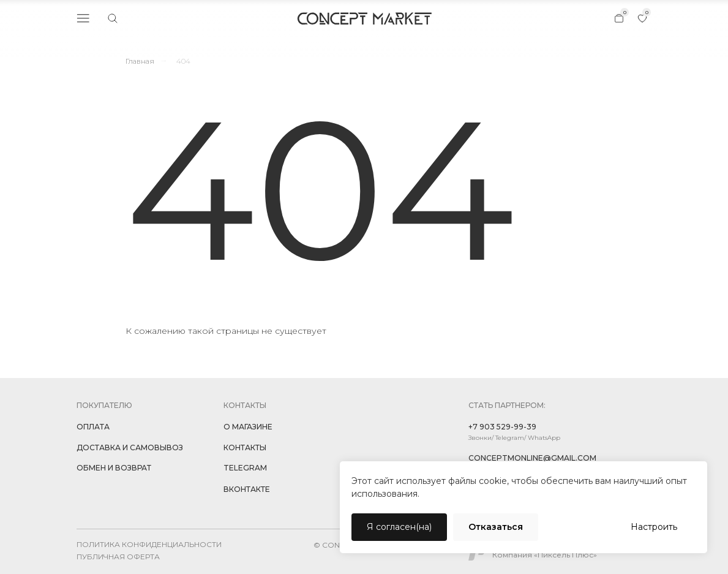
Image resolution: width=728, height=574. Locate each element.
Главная (140, 61)
